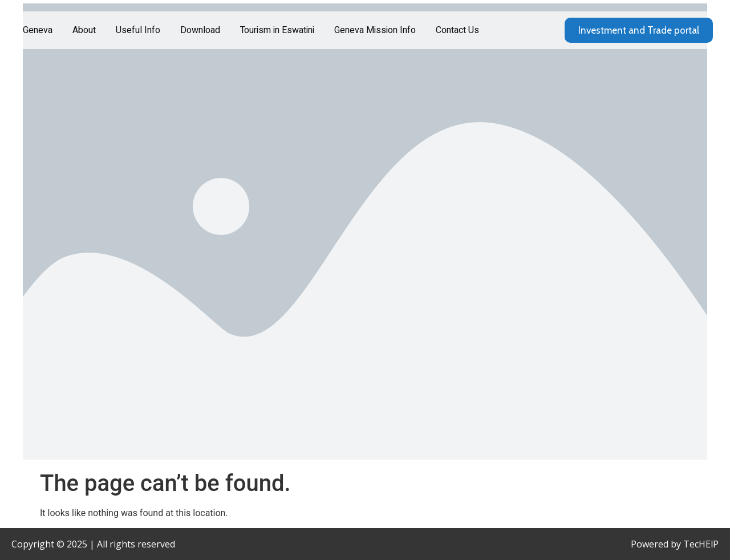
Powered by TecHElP (675, 544)
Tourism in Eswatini (277, 30)
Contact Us (457, 30)
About (84, 30)
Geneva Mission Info (375, 30)
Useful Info (138, 30)
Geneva (38, 30)
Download (200, 30)
